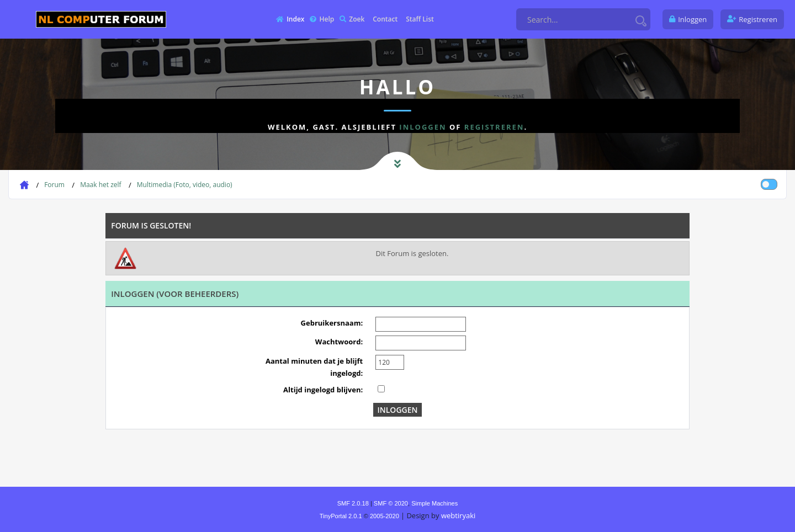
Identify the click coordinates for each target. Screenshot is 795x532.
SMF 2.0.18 (353, 503)
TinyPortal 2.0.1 (341, 516)
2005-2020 (385, 516)
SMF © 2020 (391, 503)
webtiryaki (458, 515)
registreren (494, 127)
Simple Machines (434, 503)
